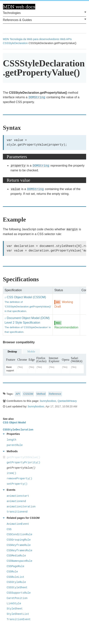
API (18, 394)
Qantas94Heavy (67, 401)
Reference (55, 394)
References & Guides (44, 20)
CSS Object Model (14, 422)
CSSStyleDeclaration (15, 43)
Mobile (31, 352)
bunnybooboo (48, 401)
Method (41, 394)
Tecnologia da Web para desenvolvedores (34, 39)
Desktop (12, 352)
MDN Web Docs (19, 7)
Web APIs (66, 39)
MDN (6, 39)
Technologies (44, 13)
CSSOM (28, 394)
